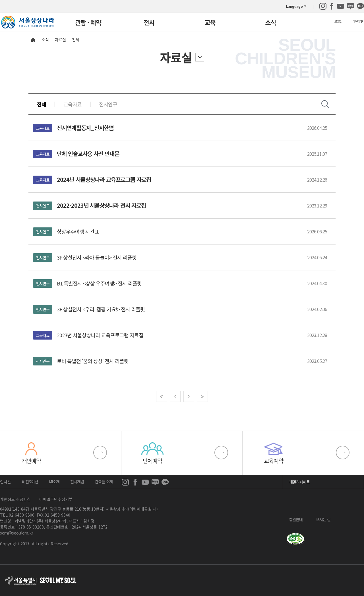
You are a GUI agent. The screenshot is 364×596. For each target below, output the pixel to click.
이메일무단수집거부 (56, 499)
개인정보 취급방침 (15, 499)
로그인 (338, 21)
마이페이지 (358, 21)
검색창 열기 (325, 104)
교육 (210, 23)
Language (294, 6)
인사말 (6, 482)
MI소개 (54, 482)
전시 (149, 23)
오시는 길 (323, 519)
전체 (42, 104)
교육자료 (73, 104)
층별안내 (296, 519)
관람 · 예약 (88, 23)
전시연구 (108, 104)
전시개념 (77, 482)
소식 (270, 23)
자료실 (176, 57)
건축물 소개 (104, 482)
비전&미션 (30, 482)
